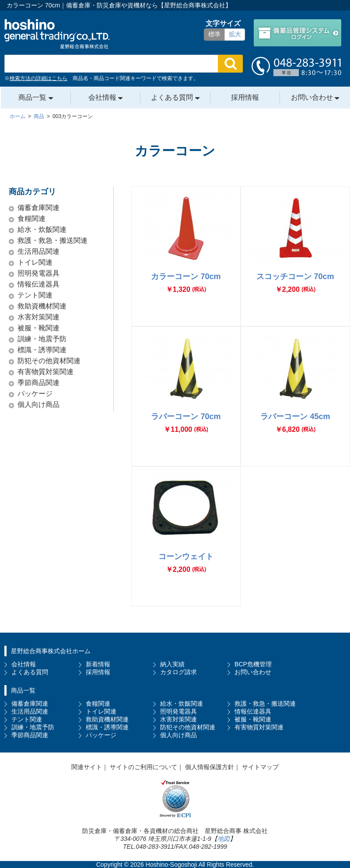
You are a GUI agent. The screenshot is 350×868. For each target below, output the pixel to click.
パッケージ (35, 394)
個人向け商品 (38, 404)
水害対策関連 (38, 317)
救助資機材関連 (42, 306)
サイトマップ (260, 767)
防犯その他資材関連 (49, 361)
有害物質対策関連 (45, 372)
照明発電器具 (38, 273)
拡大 (235, 34)
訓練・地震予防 (42, 339)
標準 (214, 34)
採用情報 (245, 97)
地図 (224, 839)
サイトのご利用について (143, 767)
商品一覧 (33, 97)
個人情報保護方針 (210, 767)
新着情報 (98, 664)
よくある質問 (173, 97)
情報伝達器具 (38, 284)
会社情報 (103, 97)
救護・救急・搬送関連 (52, 240)
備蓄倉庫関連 (38, 208)
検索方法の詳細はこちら (38, 78)
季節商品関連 (38, 383)
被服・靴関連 (38, 328)
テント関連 (35, 295)
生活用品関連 (38, 251)
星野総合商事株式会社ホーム (51, 651)
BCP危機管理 (253, 664)
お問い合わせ (313, 97)
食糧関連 (31, 219)
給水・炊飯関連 (42, 229)
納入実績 (172, 664)
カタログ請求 (178, 672)
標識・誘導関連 (42, 350)
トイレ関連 (35, 262)
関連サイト (87, 767)
